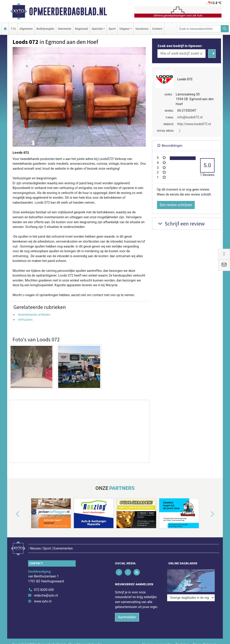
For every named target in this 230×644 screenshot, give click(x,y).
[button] (13, 514)
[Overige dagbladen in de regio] (191, 598)
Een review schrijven (176, 205)
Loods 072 (185, 79)
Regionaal (81, 29)
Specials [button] (97, 29)
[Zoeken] (225, 29)
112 (13, 29)
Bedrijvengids (45, 29)
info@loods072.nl (190, 117)
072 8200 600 (44, 590)
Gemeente (65, 29)
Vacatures (142, 29)
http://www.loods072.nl (194, 124)
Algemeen (26, 29)
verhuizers (25, 320)
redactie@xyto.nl (46, 596)
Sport (112, 29)
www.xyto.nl (43, 601)
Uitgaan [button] (124, 29)
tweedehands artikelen (34, 315)
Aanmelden (127, 617)
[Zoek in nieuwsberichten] (199, 29)
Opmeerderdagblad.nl (68, 11)
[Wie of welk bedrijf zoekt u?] (181, 54)
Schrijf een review (181, 224)
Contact (157, 29)
